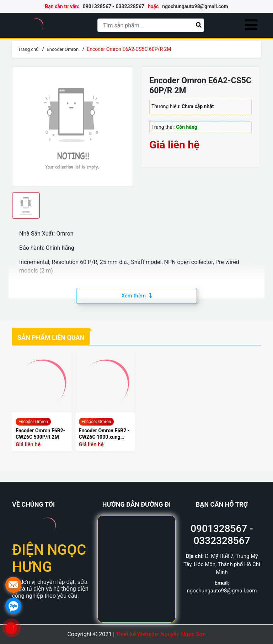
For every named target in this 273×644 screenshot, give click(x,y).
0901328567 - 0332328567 (114, 6)
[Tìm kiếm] (199, 25)
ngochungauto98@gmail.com (195, 6)
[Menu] (251, 25)
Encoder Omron (33, 422)
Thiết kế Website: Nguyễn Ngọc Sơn (161, 634)
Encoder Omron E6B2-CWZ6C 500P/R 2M (40, 434)
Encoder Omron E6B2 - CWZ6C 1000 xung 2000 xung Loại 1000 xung (104, 434)
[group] (73, 127)
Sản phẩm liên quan (51, 337)
